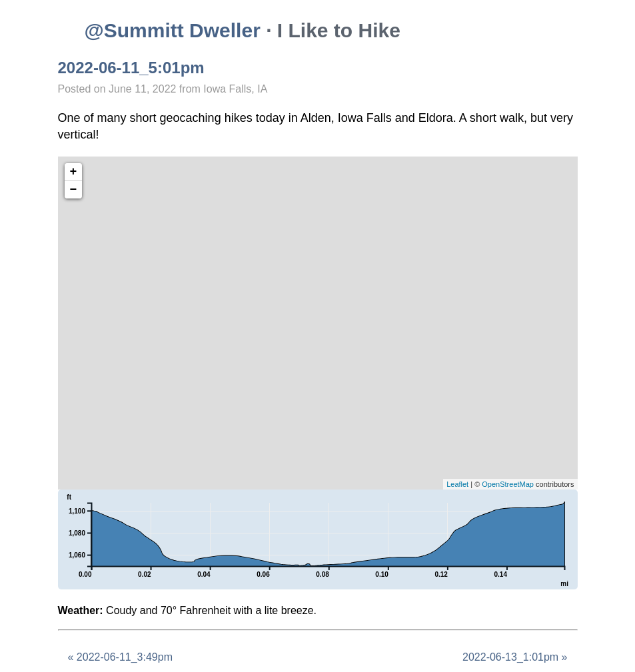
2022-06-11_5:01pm (131, 68)
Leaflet (457, 484)
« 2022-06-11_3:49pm (120, 657)
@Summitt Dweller (173, 30)
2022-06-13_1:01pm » (515, 657)
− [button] (74, 190)
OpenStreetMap (508, 484)
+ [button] (74, 172)
